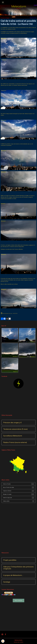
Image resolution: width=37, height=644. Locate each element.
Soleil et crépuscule (18, 498)
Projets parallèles (10, 560)
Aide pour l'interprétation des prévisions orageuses (18, 568)
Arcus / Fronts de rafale (18, 487)
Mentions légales (19, 640)
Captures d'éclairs (18, 491)
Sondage (7, 582)
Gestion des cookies (19, 642)
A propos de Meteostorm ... (13, 575)
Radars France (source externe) (15, 442)
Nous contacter (18, 600)
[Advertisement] (18, 402)
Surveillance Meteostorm (13, 436)
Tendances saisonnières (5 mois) (15, 429)
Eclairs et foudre (18, 484)
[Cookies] (3, 641)
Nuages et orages (18, 494)
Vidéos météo (18, 501)
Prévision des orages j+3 (12, 423)
